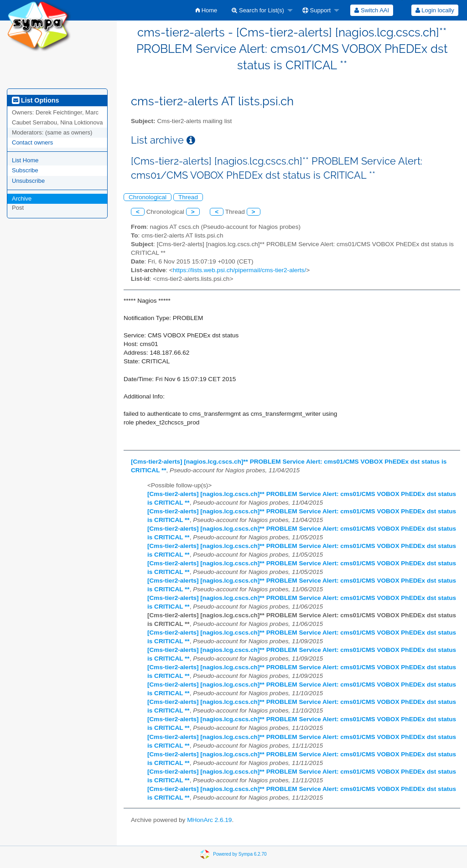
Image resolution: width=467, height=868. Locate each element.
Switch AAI (372, 10)
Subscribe (25, 170)
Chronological (148, 197)
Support (317, 10)
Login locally (435, 10)
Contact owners (32, 142)
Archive (22, 199)
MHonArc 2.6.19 (209, 820)
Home (206, 10)
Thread (188, 197)
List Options (35, 100)
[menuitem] (206, 10)
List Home (25, 160)
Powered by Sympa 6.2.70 (240, 854)
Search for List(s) (258, 10)
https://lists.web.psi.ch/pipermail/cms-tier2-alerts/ (239, 270)
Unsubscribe (28, 181)
